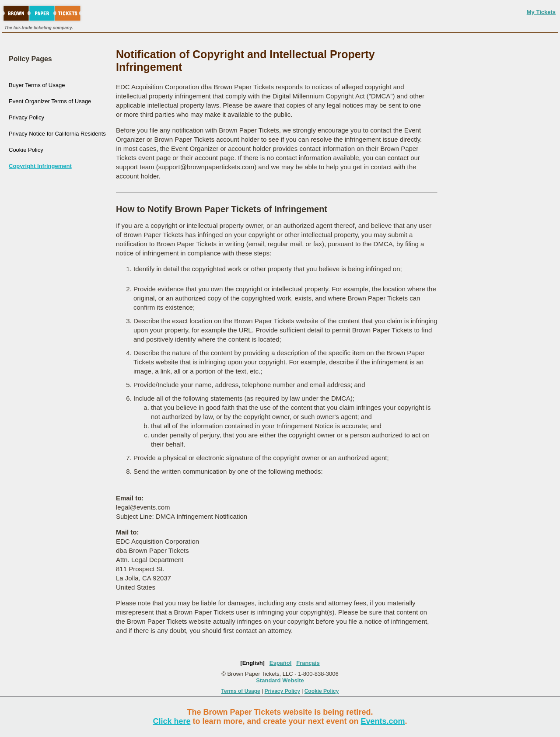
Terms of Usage (241, 691)
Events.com (383, 721)
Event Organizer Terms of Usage (50, 101)
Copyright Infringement (40, 166)
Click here (171, 721)
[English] (252, 663)
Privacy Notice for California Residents (57, 134)
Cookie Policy (26, 150)
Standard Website (280, 680)
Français (308, 663)
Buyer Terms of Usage (37, 85)
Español (281, 663)
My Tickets (541, 12)
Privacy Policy (26, 117)
